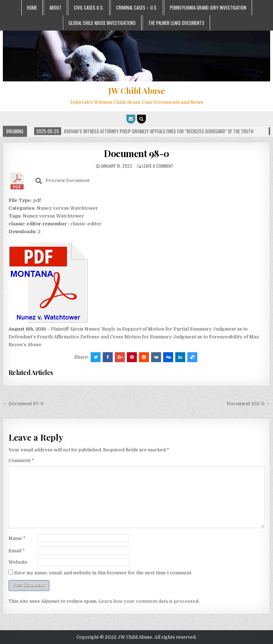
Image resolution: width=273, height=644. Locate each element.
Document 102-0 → (248, 404)
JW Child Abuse (137, 91)
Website (18, 562)
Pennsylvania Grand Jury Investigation (208, 7)
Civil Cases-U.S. (89, 7)
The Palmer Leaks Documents (176, 23)
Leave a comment (158, 166)
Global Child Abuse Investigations (102, 23)
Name (17, 538)
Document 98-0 (136, 153)
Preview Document (63, 181)
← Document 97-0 (23, 404)
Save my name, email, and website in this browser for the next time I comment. (103, 573)
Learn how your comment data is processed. (149, 601)
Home (32, 7)
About (55, 7)
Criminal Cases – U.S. (137, 7)
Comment (21, 460)
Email (17, 551)
